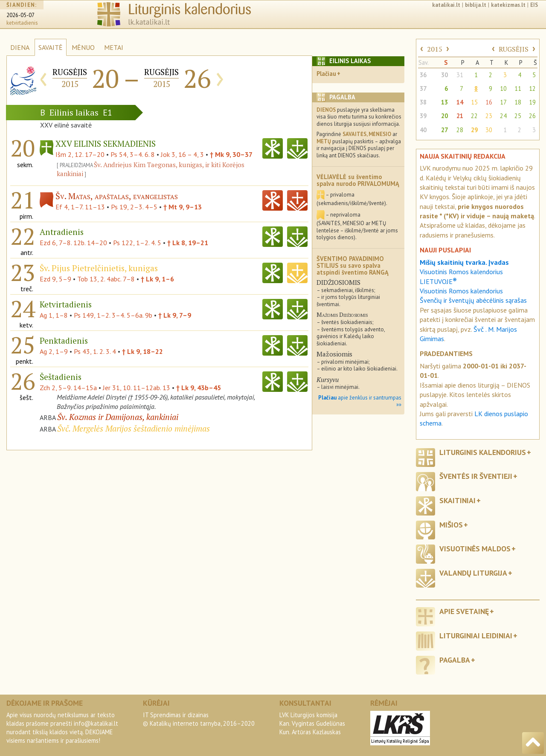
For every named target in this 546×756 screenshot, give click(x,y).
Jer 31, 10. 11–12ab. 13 (136, 388)
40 (423, 130)
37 (423, 88)
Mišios (451, 525)
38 (423, 102)
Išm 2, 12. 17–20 (80, 154)
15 (474, 102)
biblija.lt (476, 5)
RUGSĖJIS (514, 49)
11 (518, 88)
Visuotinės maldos (475, 549)
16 (489, 102)
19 (532, 102)
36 (423, 75)
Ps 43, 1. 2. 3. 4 (95, 351)
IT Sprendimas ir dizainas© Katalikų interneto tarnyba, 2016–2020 (199, 719)
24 (503, 116)
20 (444, 116)
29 (474, 130)
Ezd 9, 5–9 (55, 279)
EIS (534, 5)
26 (532, 116)
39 (423, 116)
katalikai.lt (446, 5)
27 (444, 130)
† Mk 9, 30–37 (231, 154)
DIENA (20, 47)
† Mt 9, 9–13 (183, 207)
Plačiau (326, 74)
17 (503, 102)
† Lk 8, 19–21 (188, 243)
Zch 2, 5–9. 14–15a (68, 388)
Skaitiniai (457, 500)
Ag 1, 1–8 (54, 315)
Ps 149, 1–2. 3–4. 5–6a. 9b (113, 315)
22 (474, 116)
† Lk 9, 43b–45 (199, 388)
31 (460, 75)
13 (444, 102)
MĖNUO (83, 47)
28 (460, 130)
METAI (114, 47)
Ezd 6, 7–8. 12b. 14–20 (73, 243)
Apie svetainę (464, 611)
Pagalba (455, 660)
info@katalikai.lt (96, 723)
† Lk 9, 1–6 (157, 279)
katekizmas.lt (508, 5)
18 (518, 102)
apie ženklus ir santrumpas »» (360, 401)
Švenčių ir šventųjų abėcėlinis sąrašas (473, 300)
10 (503, 88)
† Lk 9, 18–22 (142, 351)
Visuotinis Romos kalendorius (461, 291)
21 (460, 116)
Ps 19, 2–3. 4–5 (134, 207)
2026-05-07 (20, 15)
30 (444, 75)
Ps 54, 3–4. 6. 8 (133, 154)
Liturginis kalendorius (483, 452)
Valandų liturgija (473, 573)
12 (532, 88)
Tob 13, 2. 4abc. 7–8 (106, 279)
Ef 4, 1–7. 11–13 (80, 207)
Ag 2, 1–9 (54, 351)
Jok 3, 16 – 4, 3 (182, 154)
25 (518, 116)
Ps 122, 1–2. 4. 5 (137, 243)
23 (489, 116)
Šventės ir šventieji (476, 476)
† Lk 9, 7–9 (175, 315)
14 (460, 102)
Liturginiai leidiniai (476, 636)
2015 (435, 49)
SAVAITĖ (51, 47)
